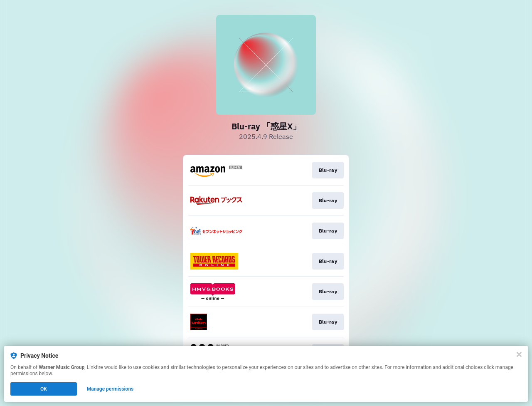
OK (44, 389)
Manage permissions (110, 389)
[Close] (519, 354)
